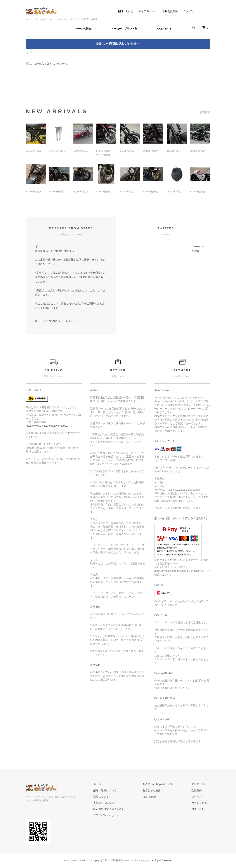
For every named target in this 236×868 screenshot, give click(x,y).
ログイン (188, 11)
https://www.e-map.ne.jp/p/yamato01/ (47, 426)
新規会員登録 (170, 11)
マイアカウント (148, 11)
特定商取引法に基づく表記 (113, 809)
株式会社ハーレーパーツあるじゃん (134, 860)
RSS (148, 797)
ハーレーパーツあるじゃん (77, 860)
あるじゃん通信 (154, 791)
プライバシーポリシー (110, 815)
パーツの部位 (83, 29)
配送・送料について (109, 791)
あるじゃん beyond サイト (160, 784)
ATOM (156, 797)
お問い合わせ (125, 11)
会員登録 (197, 791)
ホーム (29, 53)
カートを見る (200, 803)
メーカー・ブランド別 (124, 29)
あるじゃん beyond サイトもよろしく (57, 321)
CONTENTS (165, 29)
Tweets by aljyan (198, 249)
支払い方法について (109, 803)
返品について (105, 797)
